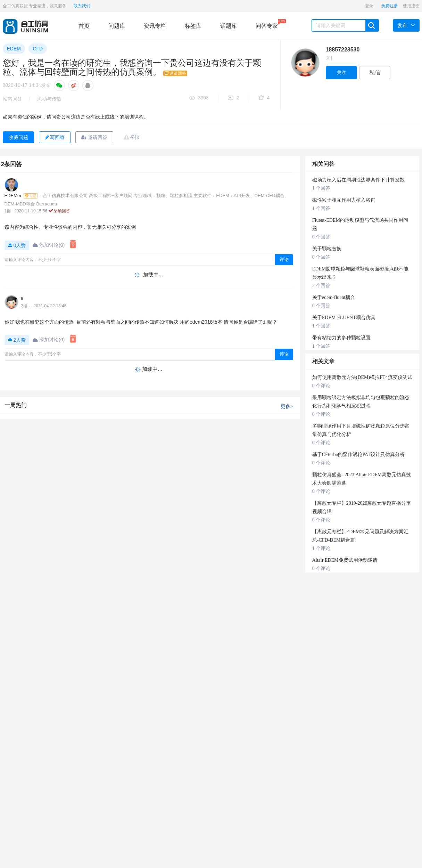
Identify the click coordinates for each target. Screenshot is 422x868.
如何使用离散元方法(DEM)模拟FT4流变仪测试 (362, 377)
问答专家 (267, 24)
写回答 (55, 137)
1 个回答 (321, 188)
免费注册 (390, 6)
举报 (135, 137)
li (22, 299)
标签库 (193, 26)
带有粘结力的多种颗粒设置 (341, 338)
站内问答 (13, 99)
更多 (287, 407)
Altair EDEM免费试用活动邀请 (345, 560)
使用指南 (411, 6)
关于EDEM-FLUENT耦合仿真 (344, 318)
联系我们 (82, 6)
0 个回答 (321, 237)
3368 (199, 98)
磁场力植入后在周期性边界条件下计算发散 (358, 180)
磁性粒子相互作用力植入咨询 (344, 200)
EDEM (14, 49)
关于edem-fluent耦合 (334, 297)
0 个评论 (321, 386)
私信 (375, 72)
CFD (38, 49)
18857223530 (343, 50)
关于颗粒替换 (327, 249)
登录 (369, 6)
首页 (84, 26)
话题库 (229, 26)
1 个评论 (321, 548)
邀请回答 (94, 137)
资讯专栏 (155, 26)
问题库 (117, 26)
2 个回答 (321, 286)
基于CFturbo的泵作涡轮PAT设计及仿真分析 (358, 455)
